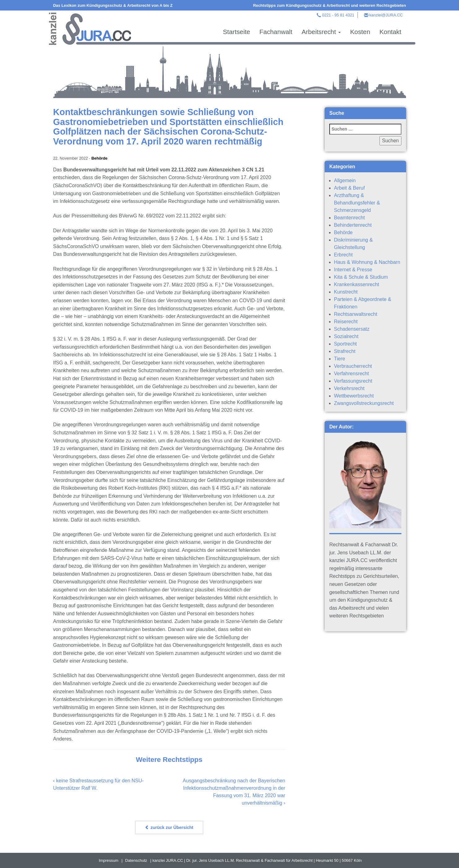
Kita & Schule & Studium (361, 277)
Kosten (360, 32)
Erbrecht (343, 255)
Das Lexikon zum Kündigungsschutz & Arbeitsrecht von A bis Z (113, 5)
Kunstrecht (346, 292)
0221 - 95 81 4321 (338, 15)
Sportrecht (345, 344)
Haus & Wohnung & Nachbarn (367, 262)
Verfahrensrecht (351, 374)
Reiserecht (346, 322)
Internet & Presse (353, 270)
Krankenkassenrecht (357, 284)
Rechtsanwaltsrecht (356, 314)
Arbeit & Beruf (349, 188)
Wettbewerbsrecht (354, 396)
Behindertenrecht (353, 225)
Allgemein (345, 180)
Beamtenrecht (349, 218)
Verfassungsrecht (353, 381)
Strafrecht (345, 351)
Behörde (99, 158)
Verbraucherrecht (353, 366)
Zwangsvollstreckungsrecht (364, 403)
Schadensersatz (352, 329)
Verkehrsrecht (349, 388)
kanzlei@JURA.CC (386, 15)
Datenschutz (136, 860)
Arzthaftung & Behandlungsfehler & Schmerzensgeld (357, 203)
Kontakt (390, 32)
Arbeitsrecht (321, 32)
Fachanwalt (276, 32)
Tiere (340, 359)
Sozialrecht (346, 336)
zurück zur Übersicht (169, 827)
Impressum (108, 860)
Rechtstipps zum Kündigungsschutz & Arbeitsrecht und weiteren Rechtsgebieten (330, 5)
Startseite (236, 32)
